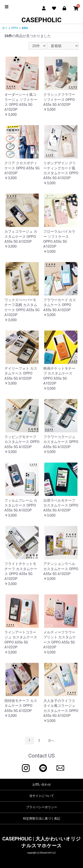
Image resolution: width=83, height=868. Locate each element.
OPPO (15, 28)
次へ (51, 740)
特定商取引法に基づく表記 (42, 818)
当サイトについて (42, 796)
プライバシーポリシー (42, 807)
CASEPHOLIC (41, 20)
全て (5, 28)
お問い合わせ (42, 784)
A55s (25, 28)
